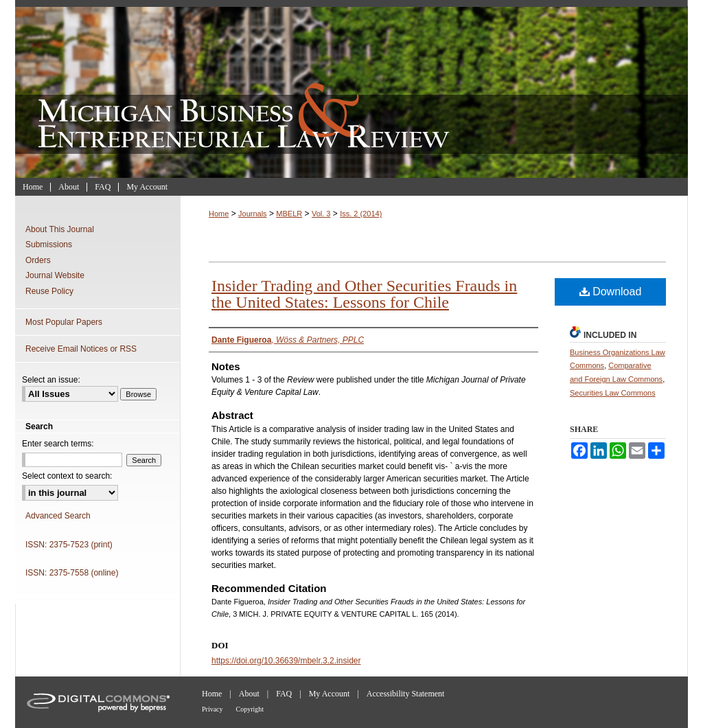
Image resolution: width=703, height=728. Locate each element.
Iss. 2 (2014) (361, 214)
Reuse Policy (49, 291)
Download (611, 292)
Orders (38, 260)
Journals (253, 214)
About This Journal (60, 229)
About (249, 694)
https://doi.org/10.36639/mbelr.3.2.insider (286, 661)
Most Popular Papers (64, 322)
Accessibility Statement (406, 694)
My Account (330, 694)
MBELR (289, 214)
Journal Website (55, 275)
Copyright (250, 709)
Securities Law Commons (613, 393)
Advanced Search (58, 516)
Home (219, 214)
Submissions (49, 244)
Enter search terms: (58, 444)
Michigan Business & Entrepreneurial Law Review (351, 89)
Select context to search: (67, 476)
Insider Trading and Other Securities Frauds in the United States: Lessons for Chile (364, 294)
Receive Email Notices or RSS (81, 349)
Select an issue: (51, 380)
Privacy (212, 709)
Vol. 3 (321, 214)
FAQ (284, 694)
